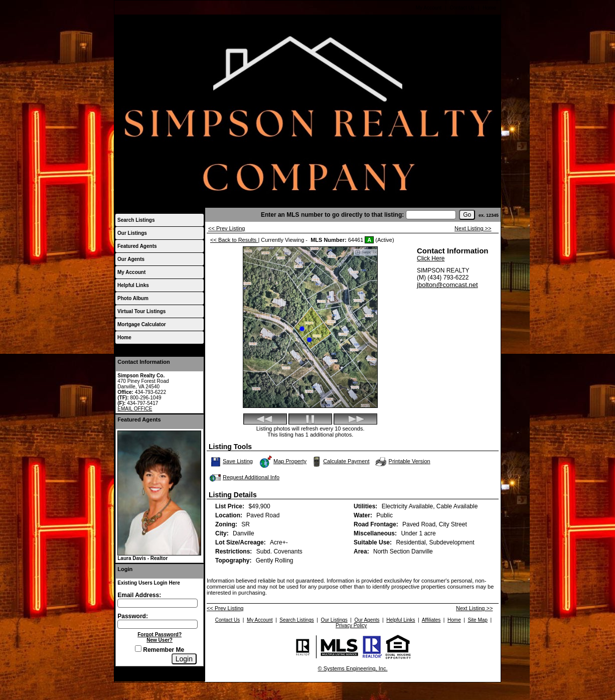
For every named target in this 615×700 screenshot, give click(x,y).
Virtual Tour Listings (141, 311)
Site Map (477, 620)
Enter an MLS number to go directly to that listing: (332, 215)
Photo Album (133, 298)
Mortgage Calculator (142, 324)
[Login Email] (158, 603)
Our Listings (132, 233)
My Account (429, 8)
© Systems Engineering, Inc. (353, 668)
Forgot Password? (160, 635)
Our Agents (131, 259)
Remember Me (160, 650)
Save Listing (232, 462)
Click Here (431, 258)
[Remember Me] (138, 649)
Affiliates (431, 620)
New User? (160, 640)
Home (489, 8)
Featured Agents (137, 246)
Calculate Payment (340, 462)
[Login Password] (158, 624)
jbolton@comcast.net (447, 285)
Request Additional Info (244, 478)
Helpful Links (133, 285)
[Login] (184, 659)
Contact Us (462, 8)
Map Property (283, 462)
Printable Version (402, 462)
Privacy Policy (351, 625)
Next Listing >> (473, 228)
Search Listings (136, 220)
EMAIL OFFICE (135, 409)
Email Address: (139, 595)
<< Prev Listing (226, 228)
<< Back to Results (234, 240)
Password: (133, 616)
